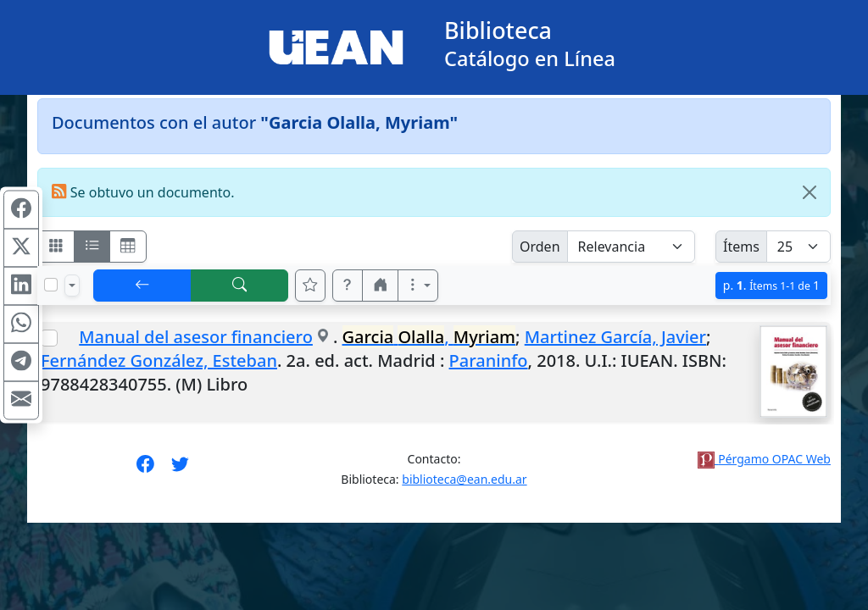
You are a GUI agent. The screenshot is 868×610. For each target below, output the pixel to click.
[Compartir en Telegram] (21, 363)
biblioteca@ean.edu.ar (464, 479)
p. (771, 285)
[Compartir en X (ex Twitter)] (21, 248)
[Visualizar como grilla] (128, 247)
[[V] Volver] (142, 286)
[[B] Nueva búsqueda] (240, 286)
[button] (348, 286)
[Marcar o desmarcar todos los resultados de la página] (51, 285)
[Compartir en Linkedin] (21, 286)
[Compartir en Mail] (21, 401)
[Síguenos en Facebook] (145, 469)
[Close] (810, 192)
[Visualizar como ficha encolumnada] (92, 247)
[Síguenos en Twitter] (180, 469)
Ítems (741, 247)
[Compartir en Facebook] (21, 210)
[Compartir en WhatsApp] (21, 324)
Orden (540, 247)
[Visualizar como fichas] (56, 247)
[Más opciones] (418, 286)
